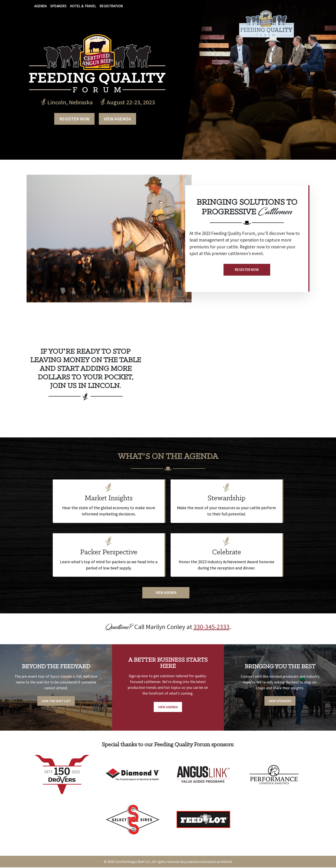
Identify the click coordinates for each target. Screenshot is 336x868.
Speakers (58, 6)
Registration (111, 6)
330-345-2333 (211, 626)
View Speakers (280, 701)
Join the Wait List (56, 701)
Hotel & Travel (83, 6)
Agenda (40, 6)
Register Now (74, 118)
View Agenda (118, 118)
